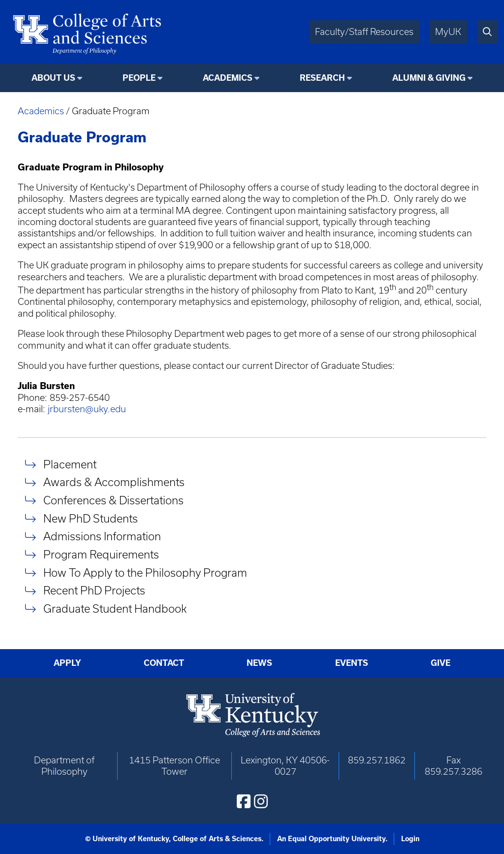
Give (441, 663)
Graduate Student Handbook (115, 608)
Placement (70, 464)
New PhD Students (91, 518)
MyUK (448, 32)
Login (410, 839)
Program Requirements (101, 554)
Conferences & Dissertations (113, 500)
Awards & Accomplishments (114, 482)
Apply (67, 663)
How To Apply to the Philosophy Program (145, 573)
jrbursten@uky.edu (87, 409)
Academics (41, 111)
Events (352, 663)
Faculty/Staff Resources (364, 32)
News (259, 663)
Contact (164, 663)
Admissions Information (102, 537)
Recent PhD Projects (94, 591)
